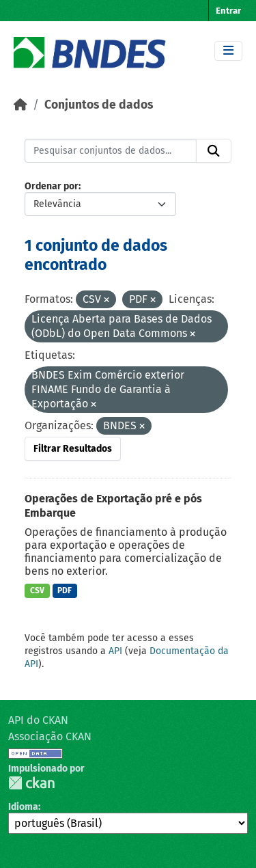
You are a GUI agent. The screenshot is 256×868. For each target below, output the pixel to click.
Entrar (228, 11)
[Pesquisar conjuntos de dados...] (111, 151)
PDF (65, 591)
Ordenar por (52, 186)
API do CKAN (38, 720)
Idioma (23, 807)
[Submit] (214, 151)
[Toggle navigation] (228, 51)
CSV (37, 591)
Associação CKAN (50, 736)
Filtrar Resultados (73, 449)
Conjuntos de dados (99, 105)
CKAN (31, 783)
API (115, 651)
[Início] (20, 105)
